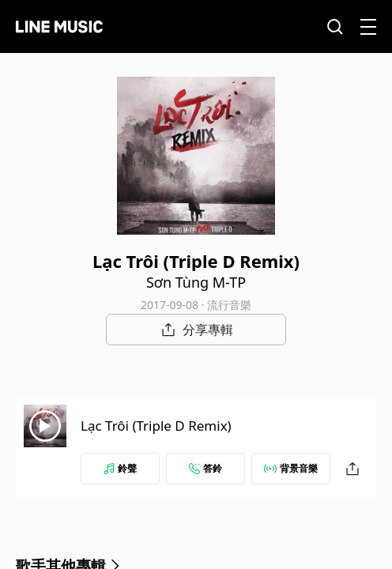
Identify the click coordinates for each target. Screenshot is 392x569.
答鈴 (205, 468)
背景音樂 (291, 468)
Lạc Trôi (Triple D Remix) (156, 426)
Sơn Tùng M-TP (196, 282)
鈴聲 (120, 468)
